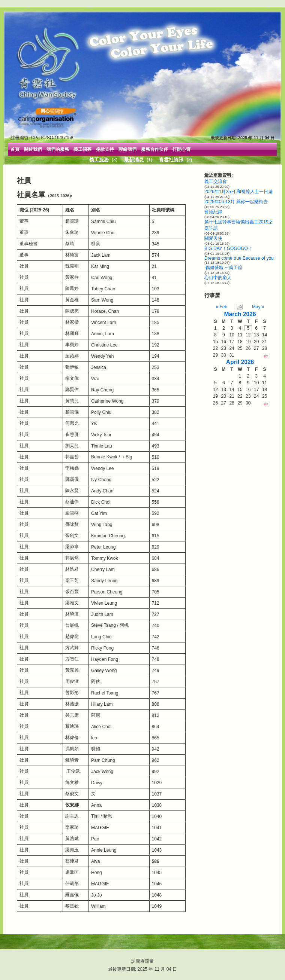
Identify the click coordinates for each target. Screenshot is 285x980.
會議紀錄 (213, 212)
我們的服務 (58, 149)
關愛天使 (213, 238)
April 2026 (240, 362)
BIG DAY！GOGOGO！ (228, 248)
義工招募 (82, 149)
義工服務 (99, 160)
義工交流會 (216, 181)
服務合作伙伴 (154, 149)
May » (258, 307)
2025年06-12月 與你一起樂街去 (236, 202)
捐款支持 (105, 149)
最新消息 (134, 160)
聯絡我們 (127, 149)
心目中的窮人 (218, 278)
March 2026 (240, 314)
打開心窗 (181, 149)
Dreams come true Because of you (239, 258)
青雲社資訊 (171, 160)
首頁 (15, 149)
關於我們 (33, 149)
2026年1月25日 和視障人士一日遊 (238, 192)
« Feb (222, 307)
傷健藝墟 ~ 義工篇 (223, 268)
